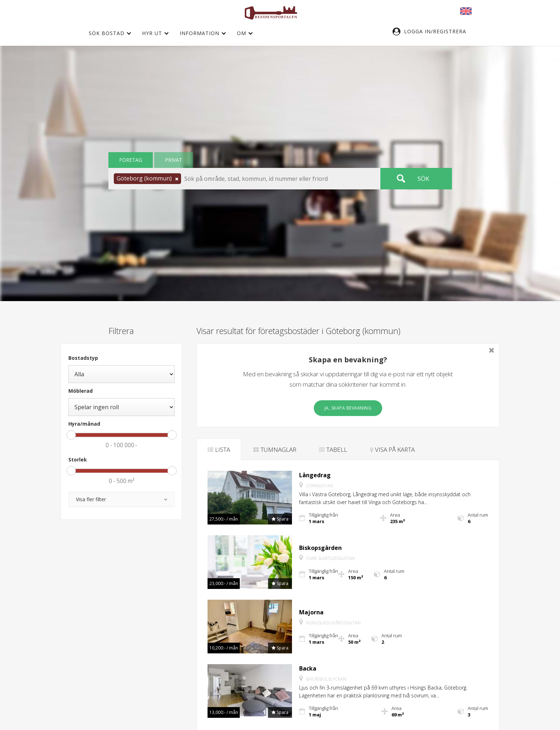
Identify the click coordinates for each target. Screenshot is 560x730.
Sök (423, 178)
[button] (433, 32)
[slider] (71, 435)
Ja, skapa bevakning (348, 408)
